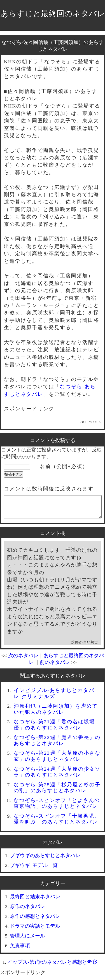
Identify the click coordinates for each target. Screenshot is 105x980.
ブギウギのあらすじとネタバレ (45, 860)
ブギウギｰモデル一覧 (34, 869)
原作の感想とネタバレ (35, 920)
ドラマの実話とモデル (35, 930)
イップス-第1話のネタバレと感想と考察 (52, 966)
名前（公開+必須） (64, 466)
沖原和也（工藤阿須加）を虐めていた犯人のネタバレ (56, 713)
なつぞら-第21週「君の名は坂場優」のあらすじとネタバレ (54, 729)
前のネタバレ (55, 666)
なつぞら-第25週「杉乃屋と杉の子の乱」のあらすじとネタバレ (57, 792)
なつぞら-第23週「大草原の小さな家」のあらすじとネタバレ (57, 760)
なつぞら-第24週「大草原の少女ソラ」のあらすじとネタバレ (57, 776)
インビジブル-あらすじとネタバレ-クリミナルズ (54, 697)
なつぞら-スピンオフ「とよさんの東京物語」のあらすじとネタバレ (57, 807)
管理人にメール (27, 940)
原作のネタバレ (27, 911)
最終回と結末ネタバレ (35, 901)
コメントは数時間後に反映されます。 (52, 489)
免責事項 (20, 950)
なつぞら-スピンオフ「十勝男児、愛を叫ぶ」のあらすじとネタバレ (57, 823)
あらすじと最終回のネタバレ (53, 14)
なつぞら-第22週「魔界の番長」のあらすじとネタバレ (57, 744)
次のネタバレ (23, 660)
